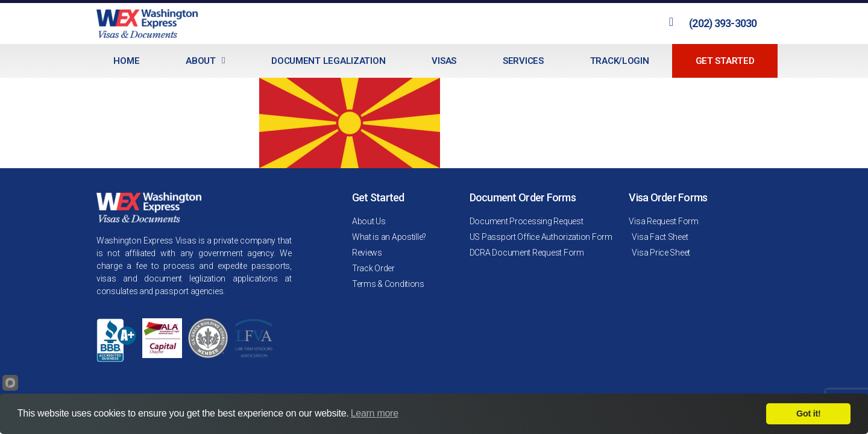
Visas (444, 61)
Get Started (725, 61)
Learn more (375, 413)
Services (523, 61)
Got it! (808, 414)
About (205, 61)
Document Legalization (328, 61)
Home (126, 61)
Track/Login (620, 61)
